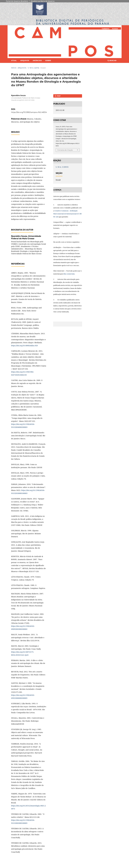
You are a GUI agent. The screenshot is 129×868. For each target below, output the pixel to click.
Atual (14, 60)
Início (14, 68)
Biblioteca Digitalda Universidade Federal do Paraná (73, 22)
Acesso (115, 29)
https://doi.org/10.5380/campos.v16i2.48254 (29, 112)
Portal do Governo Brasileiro (17, 1)
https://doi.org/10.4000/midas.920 (24, 346)
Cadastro (106, 29)
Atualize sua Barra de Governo (43, 1)
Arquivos (25, 60)
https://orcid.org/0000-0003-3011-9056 (23, 100)
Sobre (48, 60)
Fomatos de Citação (65, 150)
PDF (59, 96)
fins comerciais (69, 274)
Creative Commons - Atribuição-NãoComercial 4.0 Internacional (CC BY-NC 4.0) (68, 214)
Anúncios (37, 60)
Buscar (112, 60)
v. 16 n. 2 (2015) (33, 68)
